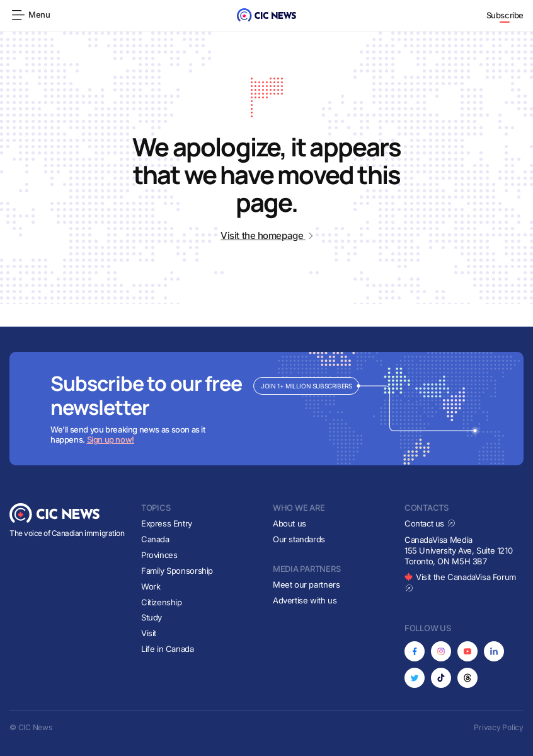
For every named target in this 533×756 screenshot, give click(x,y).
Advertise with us (305, 600)
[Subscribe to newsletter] (266, 409)
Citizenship (162, 602)
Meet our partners (306, 584)
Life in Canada (168, 649)
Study (152, 617)
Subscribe (505, 15)
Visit (149, 633)
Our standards (299, 539)
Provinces (159, 555)
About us (289, 523)
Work (151, 586)
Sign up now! (111, 439)
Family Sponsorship (177, 571)
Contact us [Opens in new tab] (430, 523)
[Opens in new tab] (415, 651)
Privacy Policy (499, 727)
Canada (155, 539)
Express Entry (167, 523)
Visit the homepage (266, 236)
